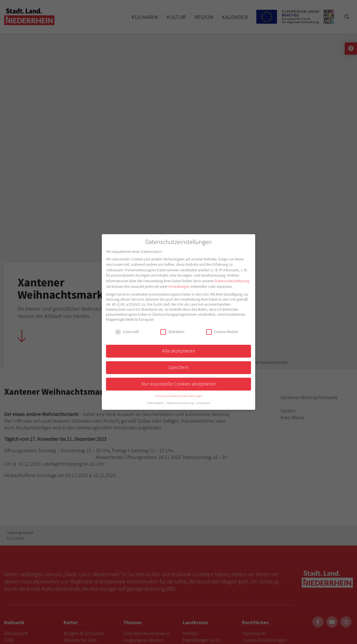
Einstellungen (179, 286)
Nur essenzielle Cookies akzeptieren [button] (178, 384)
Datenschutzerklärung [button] (180, 403)
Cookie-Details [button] (155, 403)
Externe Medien (222, 332)
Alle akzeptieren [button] (178, 351)
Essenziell (127, 332)
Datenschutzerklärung (232, 281)
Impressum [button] (204, 403)
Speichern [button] (178, 367)
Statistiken (172, 332)
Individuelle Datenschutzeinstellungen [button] (179, 396)
